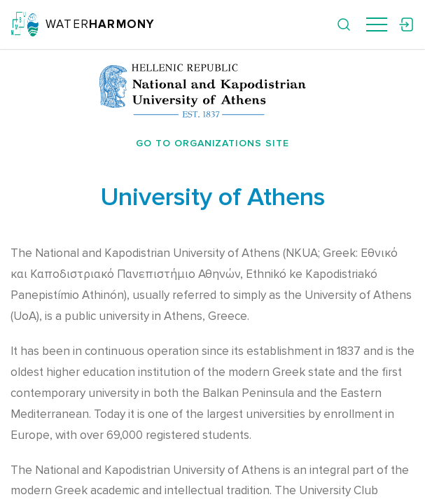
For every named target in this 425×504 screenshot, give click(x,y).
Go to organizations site (213, 143)
